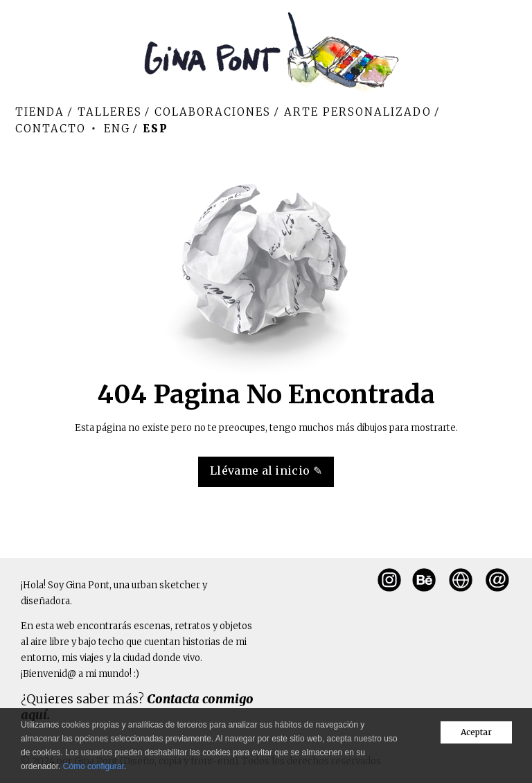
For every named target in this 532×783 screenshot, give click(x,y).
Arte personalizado (358, 112)
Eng (117, 129)
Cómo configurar (94, 766)
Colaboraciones (213, 112)
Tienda (40, 112)
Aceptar (476, 732)
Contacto (51, 129)
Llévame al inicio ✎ (266, 470)
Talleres (110, 112)
